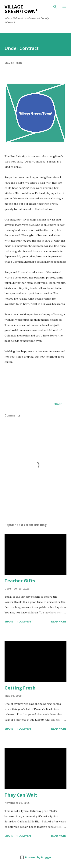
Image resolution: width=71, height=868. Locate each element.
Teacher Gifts (20, 581)
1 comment (25, 621)
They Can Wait (21, 795)
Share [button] (58, 404)
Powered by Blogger (36, 857)
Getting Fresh (20, 688)
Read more (59, 621)
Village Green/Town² (21, 9)
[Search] (55, 7)
